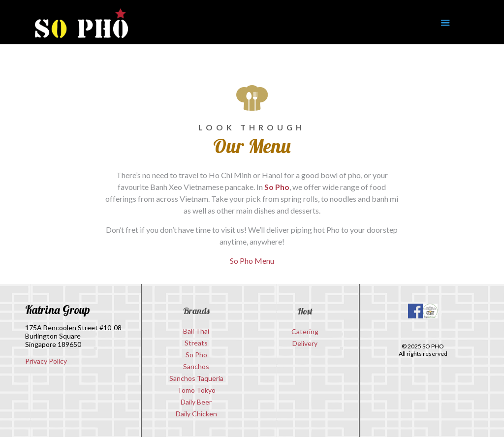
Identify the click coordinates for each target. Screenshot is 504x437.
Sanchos (196, 366)
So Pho (277, 187)
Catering (305, 331)
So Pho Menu (252, 261)
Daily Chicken (196, 414)
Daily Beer (196, 402)
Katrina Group (58, 310)
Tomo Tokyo (196, 390)
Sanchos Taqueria (196, 378)
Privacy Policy (46, 361)
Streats (196, 343)
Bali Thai (196, 331)
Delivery (305, 343)
